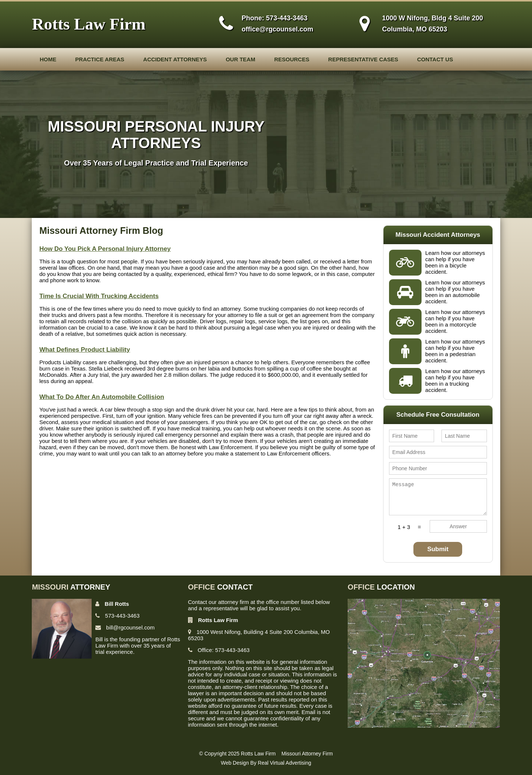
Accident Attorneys (175, 59)
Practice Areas (100, 59)
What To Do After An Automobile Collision (102, 397)
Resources (292, 59)
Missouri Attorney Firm (307, 754)
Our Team (241, 59)
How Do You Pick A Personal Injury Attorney (105, 249)
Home (48, 59)
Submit (438, 549)
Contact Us (435, 59)
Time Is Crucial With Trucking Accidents (99, 296)
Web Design (235, 763)
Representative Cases (363, 59)
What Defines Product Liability (85, 350)
